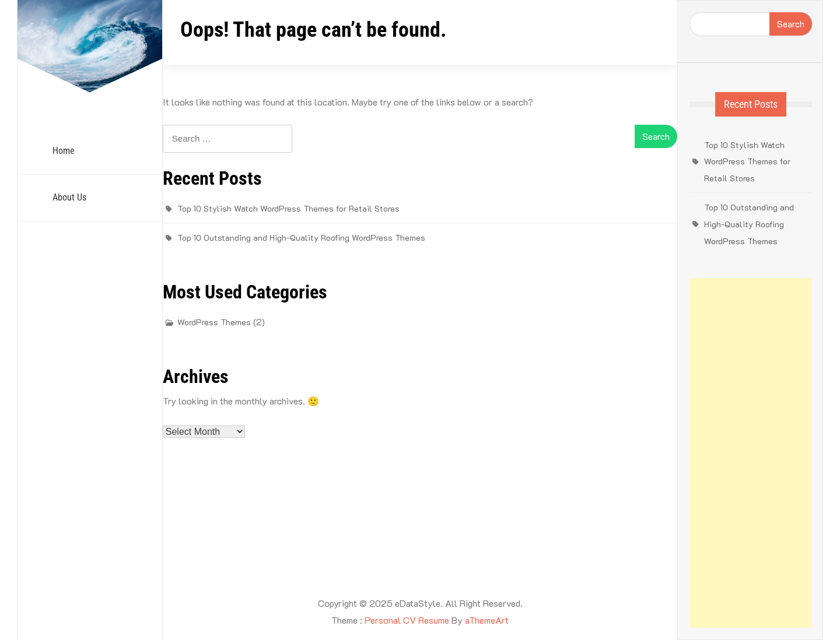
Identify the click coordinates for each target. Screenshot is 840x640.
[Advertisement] (751, 453)
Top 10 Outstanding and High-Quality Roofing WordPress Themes (301, 238)
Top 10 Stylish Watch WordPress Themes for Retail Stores (288, 208)
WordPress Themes (214, 322)
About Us (69, 197)
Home (64, 151)
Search (791, 24)
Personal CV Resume (407, 620)
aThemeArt (487, 620)
